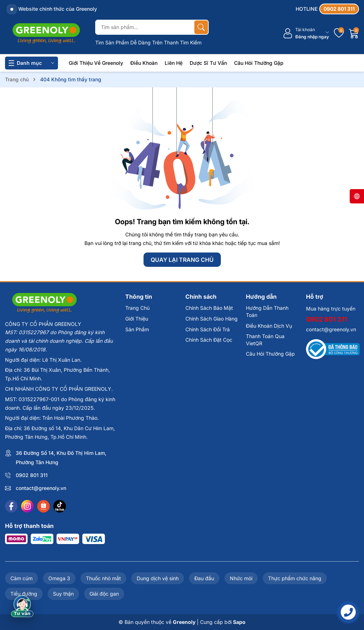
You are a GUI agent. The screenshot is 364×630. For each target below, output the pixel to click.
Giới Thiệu (137, 319)
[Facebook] (11, 506)
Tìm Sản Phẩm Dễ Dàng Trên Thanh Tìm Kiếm (148, 42)
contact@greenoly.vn (41, 488)
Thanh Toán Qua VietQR (265, 340)
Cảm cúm (21, 578)
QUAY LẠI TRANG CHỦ (182, 260)
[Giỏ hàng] (354, 33)
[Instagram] (27, 506)
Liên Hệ (174, 63)
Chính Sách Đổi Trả (208, 329)
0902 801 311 (32, 475)
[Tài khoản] (306, 33)
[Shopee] (43, 506)
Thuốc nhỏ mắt (103, 578)
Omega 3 (59, 578)
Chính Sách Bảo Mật (209, 308)
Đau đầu (204, 578)
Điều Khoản (144, 63)
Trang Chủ (137, 308)
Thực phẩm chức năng (295, 578)
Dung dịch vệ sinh (158, 578)
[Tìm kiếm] (201, 27)
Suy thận (63, 594)
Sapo (239, 622)
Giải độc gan (104, 594)
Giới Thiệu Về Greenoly (96, 63)
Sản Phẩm (137, 329)
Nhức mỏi (241, 578)
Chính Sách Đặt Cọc (209, 340)
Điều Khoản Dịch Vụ (269, 326)
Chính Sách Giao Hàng (212, 319)
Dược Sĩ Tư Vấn (208, 63)
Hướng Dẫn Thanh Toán (267, 311)
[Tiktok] (60, 506)
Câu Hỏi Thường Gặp (259, 63)
